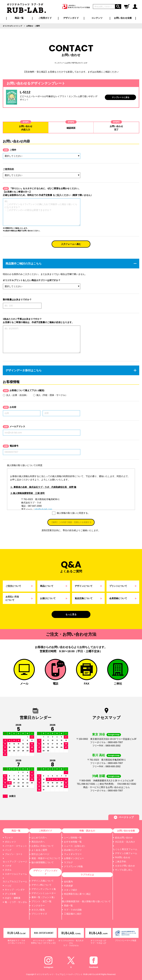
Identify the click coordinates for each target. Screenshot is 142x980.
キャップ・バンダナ (15, 890)
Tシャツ (9, 838)
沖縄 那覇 (99, 776)
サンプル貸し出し (124, 870)
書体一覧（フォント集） (44, 897)
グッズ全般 (10, 894)
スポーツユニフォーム (16, 874)
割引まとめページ (40, 854)
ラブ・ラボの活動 (73, 910)
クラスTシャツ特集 (73, 866)
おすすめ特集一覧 (73, 842)
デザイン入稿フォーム (126, 853)
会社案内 (68, 882)
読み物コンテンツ (73, 850)
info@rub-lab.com (43, 509)
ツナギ (8, 866)
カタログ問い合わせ (125, 866)
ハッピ (8, 886)
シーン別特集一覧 (73, 838)
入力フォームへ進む (71, 244)
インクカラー (38, 906)
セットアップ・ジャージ (15, 862)
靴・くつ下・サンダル (16, 902)
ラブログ (68, 862)
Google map (114, 735)
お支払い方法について (43, 846)
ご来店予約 (121, 862)
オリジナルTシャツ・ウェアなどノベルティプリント (60, 974)
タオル (8, 870)
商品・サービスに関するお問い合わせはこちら (106, 787)
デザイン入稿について (43, 881)
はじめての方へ (39, 838)
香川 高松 (99, 755)
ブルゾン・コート (14, 854)
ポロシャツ (10, 842)
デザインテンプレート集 (44, 889)
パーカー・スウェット (16, 846)
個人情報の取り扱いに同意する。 (73, 513)
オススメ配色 (38, 910)
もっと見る (71, 614)
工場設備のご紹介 (73, 914)
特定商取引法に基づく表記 (77, 894)
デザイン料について (41, 885)
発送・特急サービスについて (46, 858)
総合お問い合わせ (124, 838)
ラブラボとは (87, 875)
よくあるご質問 (39, 850)
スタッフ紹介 (71, 890)
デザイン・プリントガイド (45, 872)
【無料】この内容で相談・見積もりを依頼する (71, 522)
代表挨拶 (68, 886)
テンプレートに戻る (121, 97)
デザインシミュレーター (44, 893)
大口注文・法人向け (125, 842)
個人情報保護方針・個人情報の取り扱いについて (86, 901)
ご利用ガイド (45, 831)
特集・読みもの (87, 831)
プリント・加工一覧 (41, 901)
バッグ (8, 850)
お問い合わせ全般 (123, 18)
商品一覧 (19, 18)
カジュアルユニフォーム (15, 881)
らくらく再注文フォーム (125, 849)
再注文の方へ (38, 842)
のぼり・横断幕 (13, 898)
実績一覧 (68, 906)
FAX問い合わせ (123, 857)
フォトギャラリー (73, 854)
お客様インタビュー (74, 858)
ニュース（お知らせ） (75, 846)
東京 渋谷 (99, 734)
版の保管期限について (43, 862)
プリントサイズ (39, 914)
